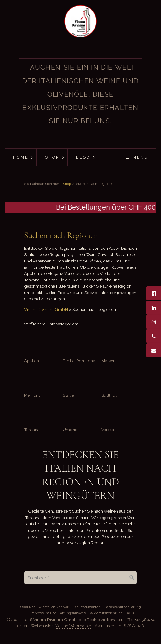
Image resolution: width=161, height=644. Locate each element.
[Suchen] (132, 578)
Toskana (32, 430)
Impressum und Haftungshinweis (58, 613)
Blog (83, 157)
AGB (130, 613)
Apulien (32, 361)
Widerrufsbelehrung (106, 613)
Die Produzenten (87, 607)
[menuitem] (21, 157)
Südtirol (109, 395)
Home (21, 157)
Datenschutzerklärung (123, 607)
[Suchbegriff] (80, 578)
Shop (52, 157)
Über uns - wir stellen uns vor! (45, 607)
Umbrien (71, 430)
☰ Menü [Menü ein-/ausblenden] (137, 157)
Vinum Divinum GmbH (47, 309)
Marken (108, 361)
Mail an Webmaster (73, 626)
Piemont (32, 395)
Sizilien (70, 395)
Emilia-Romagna (79, 361)
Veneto (108, 430)
